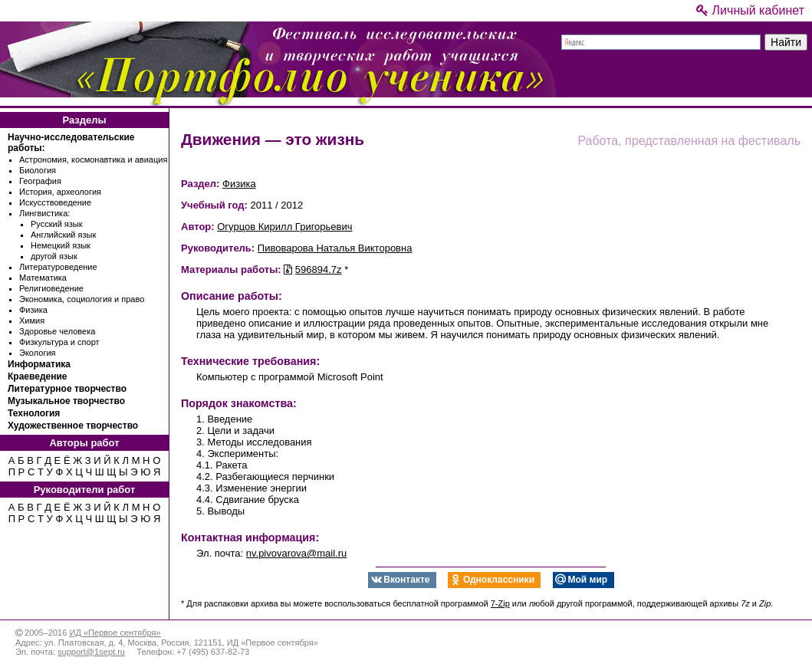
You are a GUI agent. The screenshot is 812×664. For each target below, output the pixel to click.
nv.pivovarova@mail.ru (296, 553)
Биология (38, 170)
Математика (43, 278)
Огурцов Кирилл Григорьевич (284, 227)
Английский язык (63, 235)
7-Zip (500, 603)
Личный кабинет (750, 10)
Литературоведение (58, 267)
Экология (38, 353)
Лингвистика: (44, 213)
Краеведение (37, 376)
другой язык (54, 256)
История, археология (60, 192)
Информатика (39, 364)
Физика (33, 310)
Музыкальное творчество (66, 401)
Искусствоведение (55, 202)
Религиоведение (51, 288)
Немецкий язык (61, 245)
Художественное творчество (73, 426)
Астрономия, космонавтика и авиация (93, 159)
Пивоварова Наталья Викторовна (335, 248)
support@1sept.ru (91, 652)
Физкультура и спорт (59, 342)
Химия (32, 320)
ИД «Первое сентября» (115, 633)
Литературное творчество (67, 389)
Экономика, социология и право (82, 299)
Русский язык (57, 224)
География (40, 181)
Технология (34, 413)
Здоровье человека (57, 331)
